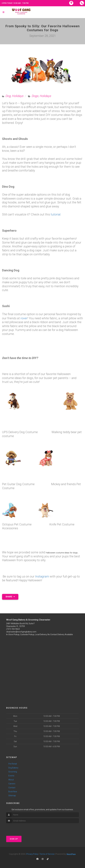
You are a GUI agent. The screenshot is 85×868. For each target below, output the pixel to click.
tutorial (56, 214)
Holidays (18, 96)
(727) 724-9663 (13, 629)
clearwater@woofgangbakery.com (21, 631)
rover (24, 318)
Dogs (35, 96)
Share (10, 596)
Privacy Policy (32, 854)
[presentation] (21, 828)
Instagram (42, 576)
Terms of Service (47, 854)
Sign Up (14, 838)
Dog (8, 96)
